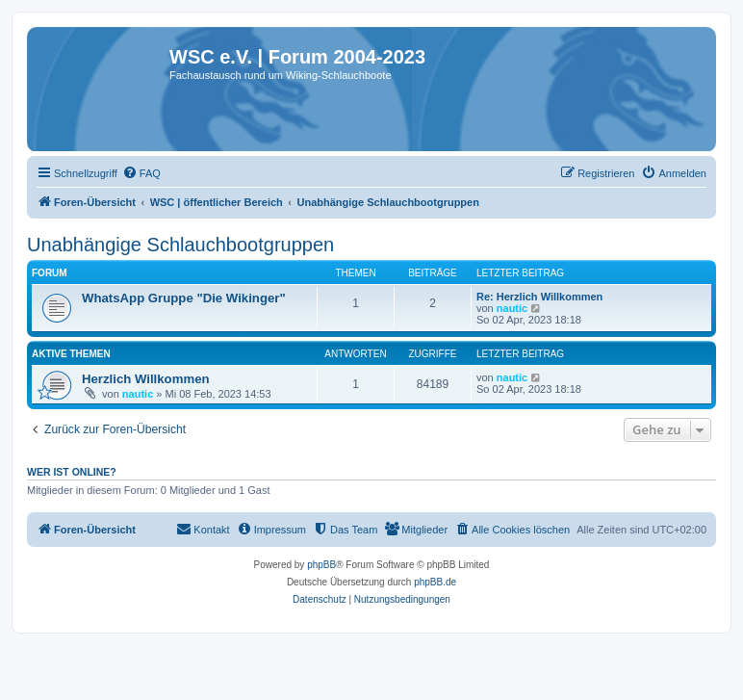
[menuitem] (141, 173)
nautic (512, 308)
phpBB (321, 565)
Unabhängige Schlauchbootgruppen (180, 245)
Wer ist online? (72, 472)
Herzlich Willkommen (146, 379)
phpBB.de (435, 582)
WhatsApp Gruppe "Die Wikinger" (184, 298)
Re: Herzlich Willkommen (539, 297)
